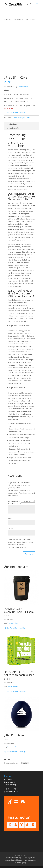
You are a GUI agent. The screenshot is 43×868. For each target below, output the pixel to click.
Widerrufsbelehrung (13, 858)
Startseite (7, 19)
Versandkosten (23, 87)
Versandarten (30, 860)
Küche (21, 19)
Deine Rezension (14, 504)
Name (10, 518)
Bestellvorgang (20, 863)
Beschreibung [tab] (12, 124)
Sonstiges (21, 117)
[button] (15, 112)
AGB (26, 855)
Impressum (17, 855)
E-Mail (10, 529)
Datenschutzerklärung (14, 860)
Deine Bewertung (14, 501)
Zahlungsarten (29, 858)
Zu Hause (15, 19)
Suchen (26, 763)
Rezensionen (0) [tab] (13, 128)
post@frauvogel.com (12, 791)
